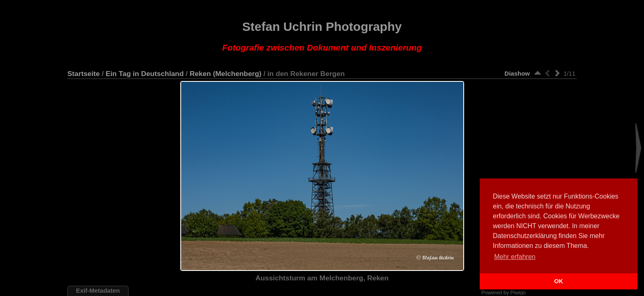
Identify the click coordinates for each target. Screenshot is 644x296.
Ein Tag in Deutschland (145, 74)
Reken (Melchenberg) (226, 74)
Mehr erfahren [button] (515, 257)
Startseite (84, 74)
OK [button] (559, 281)
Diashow (517, 73)
